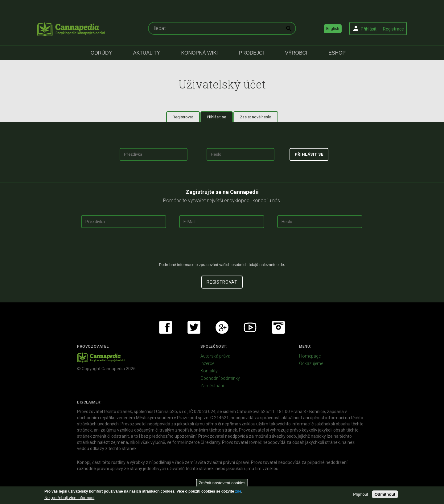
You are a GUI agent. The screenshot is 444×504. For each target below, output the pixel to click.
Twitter (194, 327)
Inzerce (207, 363)
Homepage (310, 356)
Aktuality (147, 53)
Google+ (222, 327)
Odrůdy (101, 53)
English (333, 29)
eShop (337, 53)
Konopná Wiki (199, 53)
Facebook (166, 327)
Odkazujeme (311, 363)
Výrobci (296, 53)
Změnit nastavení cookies (222, 483)
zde (238, 491)
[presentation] (222, 248)
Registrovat (183, 117)
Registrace (393, 29)
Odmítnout (385, 494)
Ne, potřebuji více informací (69, 498)
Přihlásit (369, 29)
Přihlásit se (220, 117)
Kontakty (209, 371)
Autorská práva (215, 356)
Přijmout (361, 494)
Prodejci (251, 53)
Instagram (278, 327)
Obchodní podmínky (220, 378)
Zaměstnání (212, 386)
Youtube (250, 327)
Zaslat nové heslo (256, 117)
